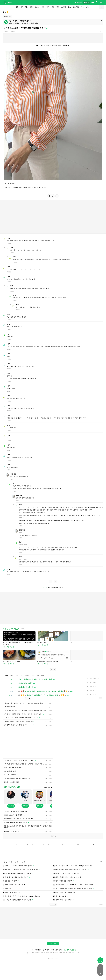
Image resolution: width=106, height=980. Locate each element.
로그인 (45, 587)
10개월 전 (6, 31)
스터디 (63, 7)
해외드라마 (35, 23)
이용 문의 (38, 950)
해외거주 (25, 23)
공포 (53, 7)
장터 (43, 7)
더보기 (53, 836)
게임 (83, 7)
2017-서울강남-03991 (66, 953)
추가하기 (11, 806)
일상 (27, 7)
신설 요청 (8, 16)
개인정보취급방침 (70, 950)
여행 (11, 23)
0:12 (101, 862)
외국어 (17, 23)
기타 (33, 675)
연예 (32, 7)
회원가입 (87, 2)
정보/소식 (19, 675)
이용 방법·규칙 (78, 2)
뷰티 (58, 7)
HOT (17, 7)
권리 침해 (59, 950)
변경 (88, 7)
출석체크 (76, 7)
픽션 (48, 7)
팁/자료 (27, 675)
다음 (78, 844)
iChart (69, 7)
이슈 (22, 7)
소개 (32, 950)
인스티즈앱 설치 (53, 944)
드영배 (37, 7)
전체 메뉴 (48, 787)
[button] (51, 669)
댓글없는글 (40, 675)
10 (62, 844)
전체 (6, 675)
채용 (52, 950)
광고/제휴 (46, 950)
